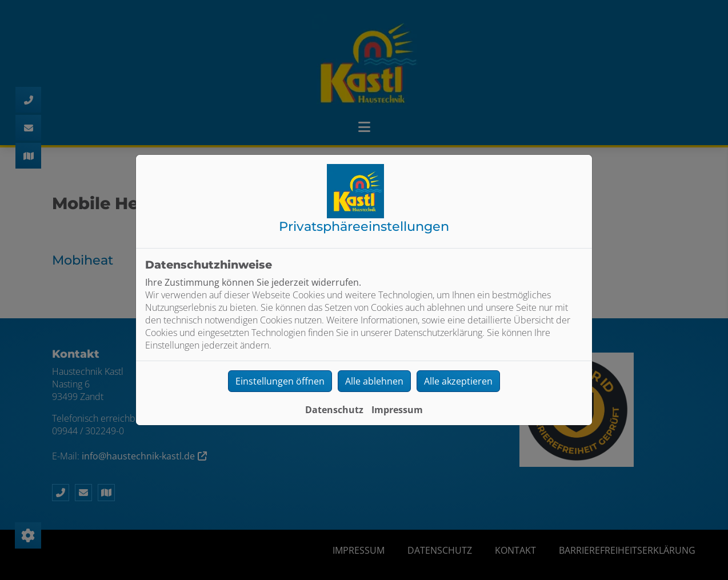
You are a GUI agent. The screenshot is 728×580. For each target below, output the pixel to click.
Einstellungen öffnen (280, 381)
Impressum (397, 410)
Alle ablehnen (374, 381)
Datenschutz (334, 410)
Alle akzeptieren (458, 381)
